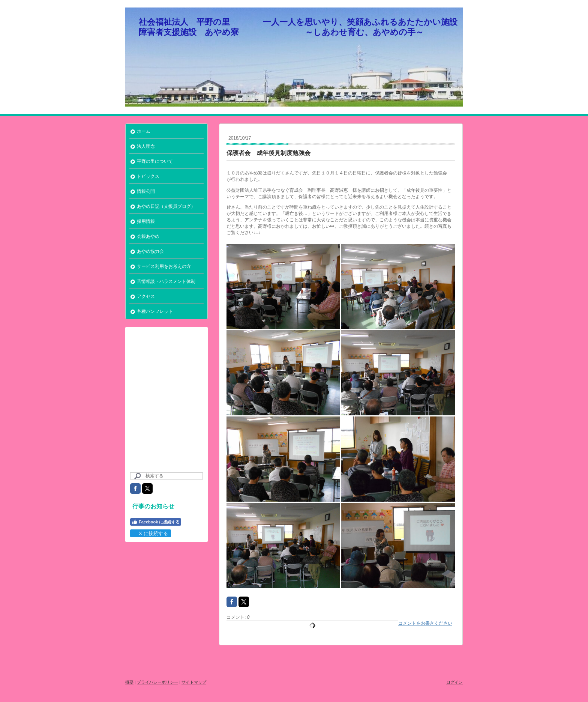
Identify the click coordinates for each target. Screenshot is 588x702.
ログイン (454, 682)
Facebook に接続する (156, 522)
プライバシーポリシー (157, 682)
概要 (129, 682)
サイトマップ (194, 682)
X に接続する (150, 533)
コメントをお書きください (425, 623)
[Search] (166, 476)
